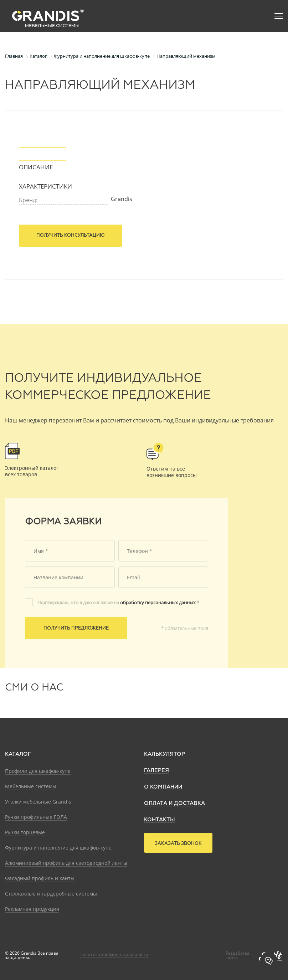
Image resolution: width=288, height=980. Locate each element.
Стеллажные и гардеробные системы (51, 894)
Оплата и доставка (174, 803)
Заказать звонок (178, 844)
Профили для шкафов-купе (38, 771)
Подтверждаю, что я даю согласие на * (118, 602)
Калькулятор (164, 754)
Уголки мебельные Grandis (38, 802)
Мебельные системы (31, 786)
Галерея (156, 771)
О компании (163, 787)
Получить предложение (76, 628)
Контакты (160, 820)
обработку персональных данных (158, 602)
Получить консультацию (71, 235)
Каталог (18, 754)
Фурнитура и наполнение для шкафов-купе (58, 848)
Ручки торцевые (25, 832)
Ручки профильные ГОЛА (36, 817)
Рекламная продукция (32, 909)
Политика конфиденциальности (114, 955)
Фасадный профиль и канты (40, 878)
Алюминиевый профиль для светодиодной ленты (66, 863)
